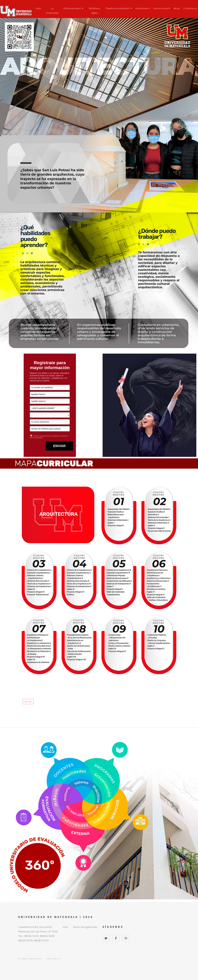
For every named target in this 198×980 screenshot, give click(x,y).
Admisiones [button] (142, 8)
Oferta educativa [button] (72, 8)
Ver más (28, 702)
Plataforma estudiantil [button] (118, 8)
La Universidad (52, 9)
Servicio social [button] (161, 8)
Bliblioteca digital (94, 9)
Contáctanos (190, 8)
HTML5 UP (57, 959)
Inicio (38, 8)
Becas (177, 8)
